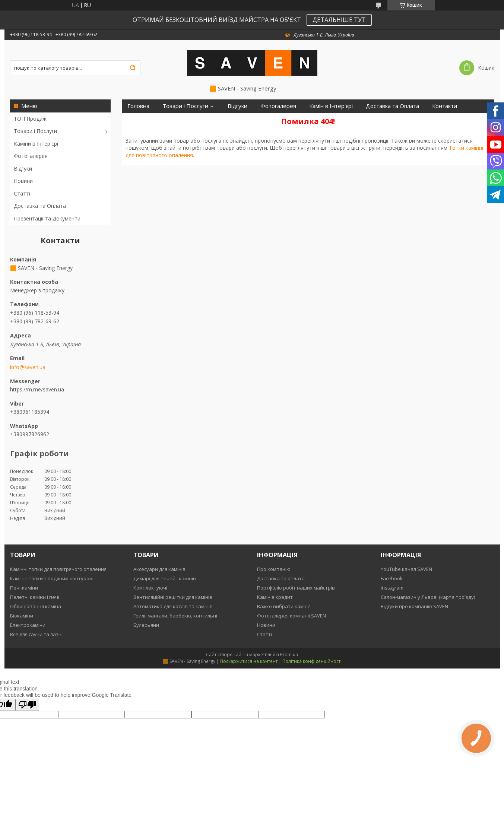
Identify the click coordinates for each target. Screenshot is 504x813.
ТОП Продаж (30, 119)
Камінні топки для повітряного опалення (58, 569)
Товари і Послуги (35, 131)
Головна (138, 106)
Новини (23, 181)
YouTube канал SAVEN (406, 569)
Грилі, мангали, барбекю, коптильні (175, 616)
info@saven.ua (28, 367)
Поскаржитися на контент (249, 661)
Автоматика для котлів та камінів (173, 606)
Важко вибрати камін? (283, 606)
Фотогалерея (31, 156)
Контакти (445, 106)
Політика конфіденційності (312, 661)
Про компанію (274, 569)
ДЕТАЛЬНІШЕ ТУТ (339, 20)
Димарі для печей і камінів (165, 578)
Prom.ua (289, 655)
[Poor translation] (27, 705)
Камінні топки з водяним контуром (51, 578)
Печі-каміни (24, 588)
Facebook (392, 578)
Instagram (392, 588)
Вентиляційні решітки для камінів (173, 597)
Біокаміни (22, 616)
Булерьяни (146, 625)
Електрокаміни (28, 625)
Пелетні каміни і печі (35, 597)
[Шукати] (133, 68)
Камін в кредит (275, 597)
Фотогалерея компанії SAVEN (291, 616)
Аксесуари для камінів (159, 569)
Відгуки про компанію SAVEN (414, 606)
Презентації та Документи (47, 218)
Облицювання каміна (36, 606)
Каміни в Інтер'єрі (36, 144)
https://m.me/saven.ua (37, 389)
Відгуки (23, 169)
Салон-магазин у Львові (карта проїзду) (428, 597)
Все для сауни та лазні (36, 634)
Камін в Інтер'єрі (331, 106)
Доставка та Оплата (40, 206)
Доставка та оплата (281, 578)
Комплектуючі (150, 588)
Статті (22, 193)
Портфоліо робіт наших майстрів (296, 588)
